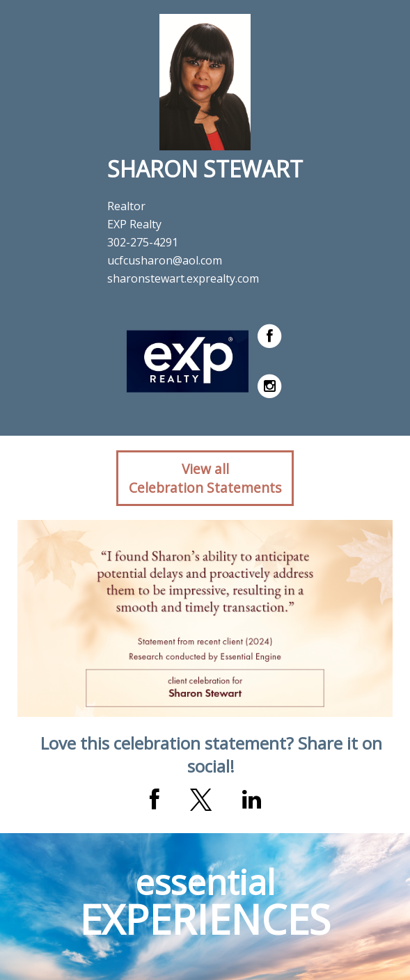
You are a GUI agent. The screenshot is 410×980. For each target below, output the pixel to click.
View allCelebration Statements (205, 478)
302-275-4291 (143, 242)
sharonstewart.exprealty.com (183, 278)
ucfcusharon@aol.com (165, 260)
